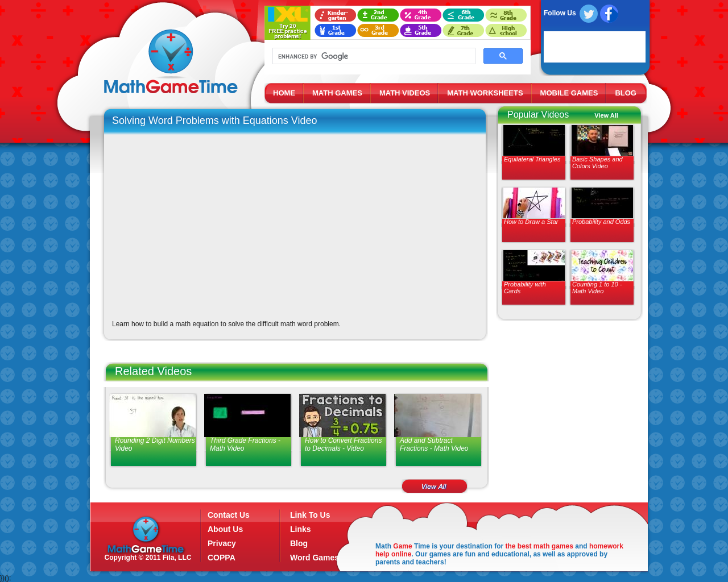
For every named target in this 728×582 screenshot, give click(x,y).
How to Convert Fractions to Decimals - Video (343, 444)
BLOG (626, 93)
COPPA (222, 558)
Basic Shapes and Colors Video (597, 163)
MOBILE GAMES (569, 93)
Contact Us (229, 515)
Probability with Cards (525, 288)
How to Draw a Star (531, 222)
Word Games (315, 558)
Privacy (222, 543)
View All (606, 115)
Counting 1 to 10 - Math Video (597, 288)
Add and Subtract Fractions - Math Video (434, 444)
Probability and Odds (601, 222)
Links (301, 529)
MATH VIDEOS (405, 93)
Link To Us (310, 515)
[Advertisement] (567, 409)
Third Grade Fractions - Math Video (245, 444)
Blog (299, 543)
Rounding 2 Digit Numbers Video (155, 444)
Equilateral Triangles (532, 159)
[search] (373, 56)
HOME (284, 93)
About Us (225, 529)
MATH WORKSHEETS (485, 93)
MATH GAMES (337, 93)
